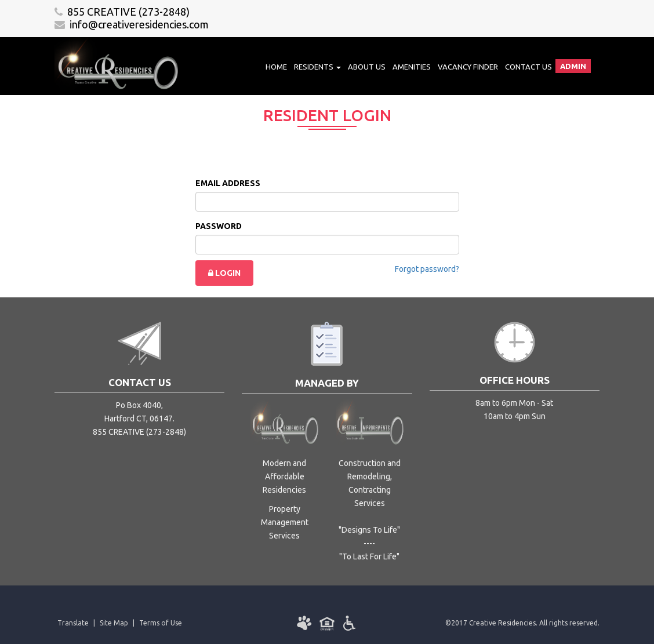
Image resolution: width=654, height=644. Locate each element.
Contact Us (528, 67)
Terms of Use (161, 623)
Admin (573, 66)
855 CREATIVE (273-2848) (122, 12)
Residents (317, 67)
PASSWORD (219, 226)
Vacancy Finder (468, 67)
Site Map (114, 623)
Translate (73, 623)
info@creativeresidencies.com (132, 24)
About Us (367, 67)
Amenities (412, 67)
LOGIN (224, 273)
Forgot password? (427, 269)
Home (276, 67)
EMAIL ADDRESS (228, 183)
